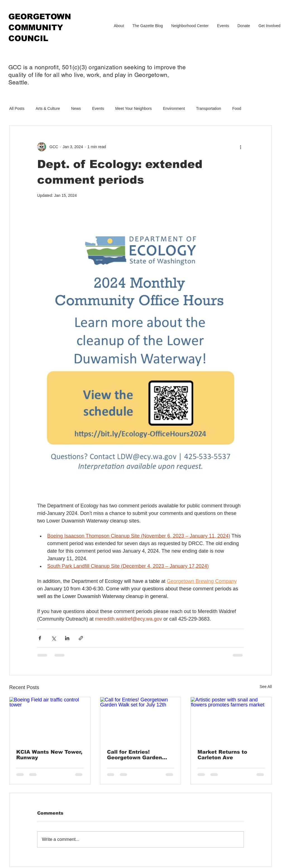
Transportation (209, 108)
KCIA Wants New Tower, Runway (49, 755)
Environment (174, 108)
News (76, 108)
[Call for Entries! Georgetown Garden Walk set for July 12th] (141, 720)
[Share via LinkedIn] (67, 638)
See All (266, 687)
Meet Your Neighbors (133, 108)
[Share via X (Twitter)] (53, 638)
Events (98, 108)
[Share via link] (81, 638)
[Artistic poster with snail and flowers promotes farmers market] (231, 720)
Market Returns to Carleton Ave (222, 755)
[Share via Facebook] (40, 638)
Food (237, 108)
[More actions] (240, 147)
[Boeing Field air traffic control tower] (50, 720)
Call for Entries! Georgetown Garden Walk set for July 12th (137, 755)
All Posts (17, 108)
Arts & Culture (48, 108)
